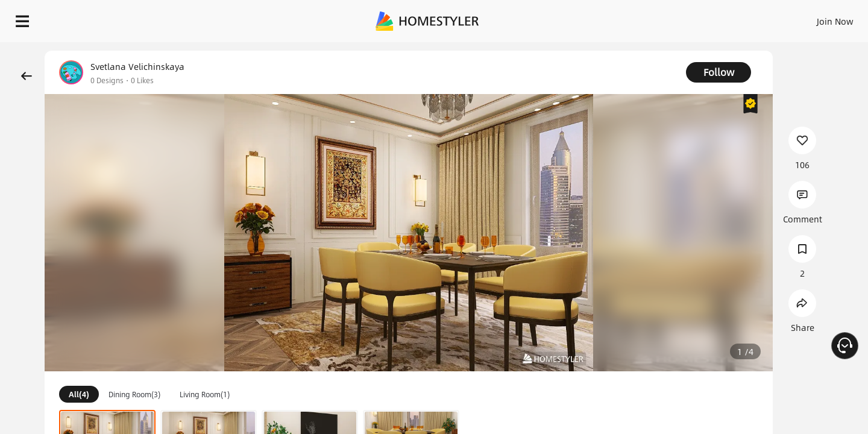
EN (732, 18)
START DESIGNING (808, 18)
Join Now (690, 18)
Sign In (645, 18)
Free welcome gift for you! (617, 51)
